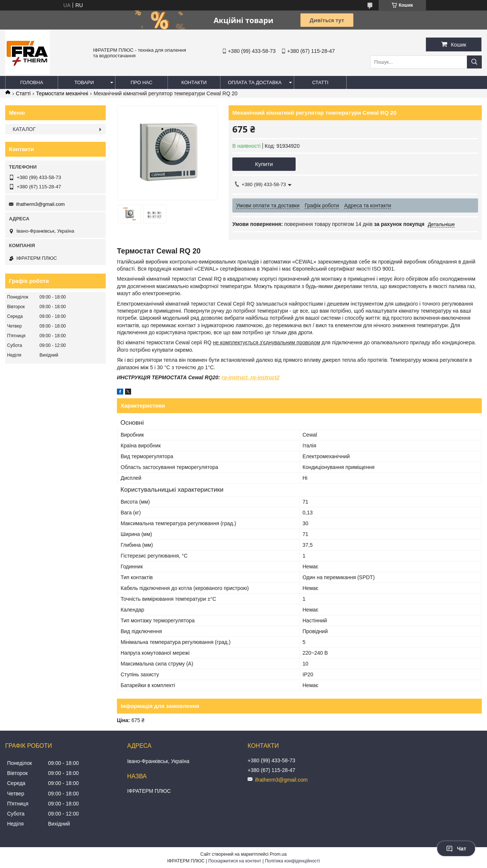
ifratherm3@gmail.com (40, 204)
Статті (320, 82)
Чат (456, 849)
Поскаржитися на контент (235, 861)
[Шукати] (474, 62)
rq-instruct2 (265, 377)
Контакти (194, 82)
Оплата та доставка (255, 82)
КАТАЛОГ (24, 129)
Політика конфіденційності (292, 861)
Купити (264, 164)
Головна (32, 82)
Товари (84, 82)
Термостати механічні (62, 93)
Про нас (142, 82)
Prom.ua (278, 854)
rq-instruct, (235, 377)
